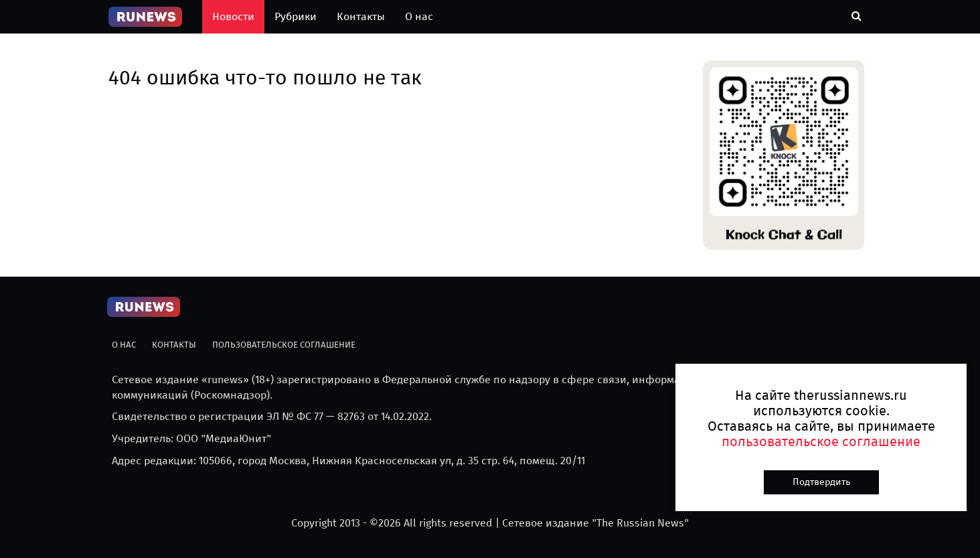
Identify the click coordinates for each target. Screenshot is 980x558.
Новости (233, 16)
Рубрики (296, 16)
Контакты (361, 16)
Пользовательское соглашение (284, 345)
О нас (419, 16)
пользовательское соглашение (821, 441)
